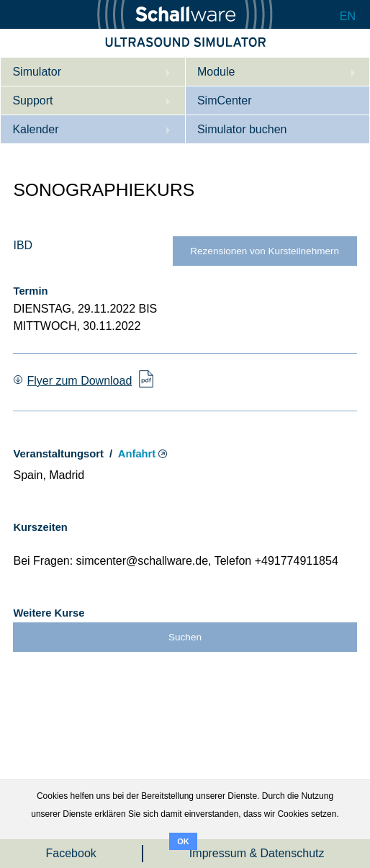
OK (183, 841)
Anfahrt (137, 454)
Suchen (185, 637)
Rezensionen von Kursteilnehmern (265, 251)
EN (348, 16)
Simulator (37, 72)
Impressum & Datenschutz (257, 853)
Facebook (71, 853)
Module (216, 72)
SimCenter (225, 100)
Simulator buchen (242, 129)
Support (32, 100)
